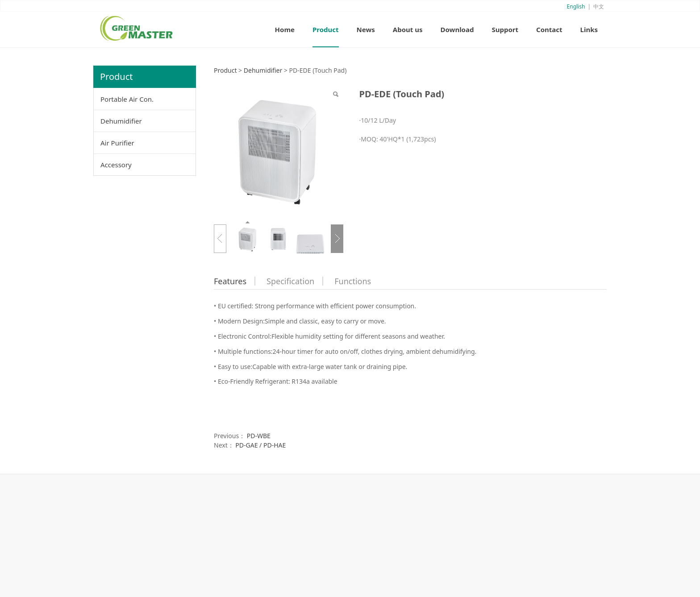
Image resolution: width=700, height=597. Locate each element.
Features (230, 281)
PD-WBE (259, 436)
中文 (599, 6)
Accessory (116, 165)
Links (589, 29)
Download (457, 29)
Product (326, 29)
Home (285, 29)
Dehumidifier (121, 121)
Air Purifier (117, 143)
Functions (353, 281)
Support (505, 29)
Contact (549, 29)
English (576, 6)
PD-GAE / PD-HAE (260, 445)
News (366, 29)
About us (408, 29)
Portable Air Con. (127, 99)
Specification (290, 281)
